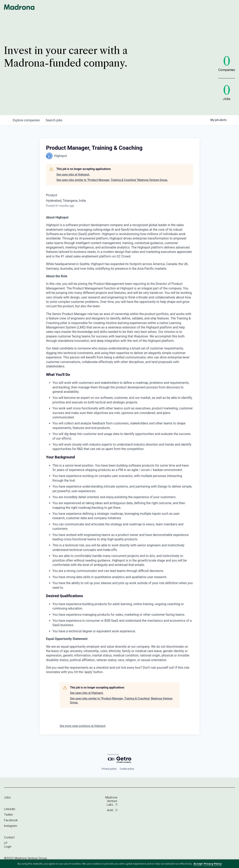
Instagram (11, 826)
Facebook (11, 820)
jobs (55, 120)
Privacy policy (109, 769)
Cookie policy (127, 769)
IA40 (110, 810)
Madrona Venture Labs (111, 801)
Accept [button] (198, 864)
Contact (9, 837)
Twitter (8, 815)
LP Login (8, 845)
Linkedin (10, 809)
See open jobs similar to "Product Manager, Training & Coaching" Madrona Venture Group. (112, 180)
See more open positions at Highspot (83, 726)
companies (26, 120)
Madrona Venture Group (19, 7)
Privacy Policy (213, 864)
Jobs (7, 797)
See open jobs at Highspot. (73, 175)
